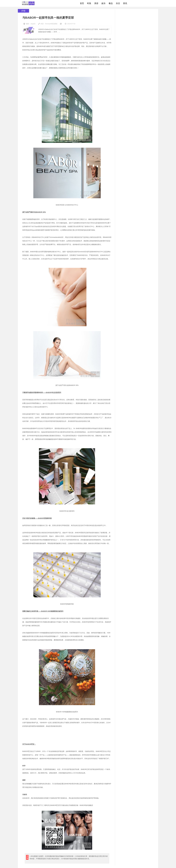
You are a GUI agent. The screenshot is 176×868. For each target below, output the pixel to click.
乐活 (118, 3)
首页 (82, 3)
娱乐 (103, 3)
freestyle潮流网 (28, 3)
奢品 (111, 3)
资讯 (125, 3)
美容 (96, 3)
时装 (89, 3)
